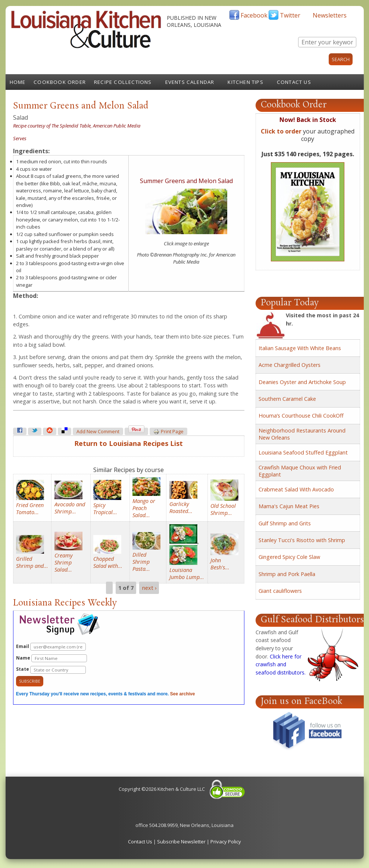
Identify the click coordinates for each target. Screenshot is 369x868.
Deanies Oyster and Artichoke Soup (302, 382)
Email (51, 647)
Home (18, 82)
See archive (183, 694)
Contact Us (294, 82)
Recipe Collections (123, 82)
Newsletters (330, 15)
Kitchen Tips (245, 82)
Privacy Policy (226, 842)
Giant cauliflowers (280, 591)
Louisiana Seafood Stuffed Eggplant (303, 452)
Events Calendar (190, 82)
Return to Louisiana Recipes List (129, 443)
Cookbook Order (60, 82)
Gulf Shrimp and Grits (285, 523)
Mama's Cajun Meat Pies (289, 506)
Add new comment (98, 432)
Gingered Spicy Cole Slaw (289, 557)
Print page (168, 432)
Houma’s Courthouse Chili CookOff (301, 416)
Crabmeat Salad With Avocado (296, 489)
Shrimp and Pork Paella (287, 574)
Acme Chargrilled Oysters (290, 365)
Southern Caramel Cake (287, 399)
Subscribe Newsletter (181, 842)
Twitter (290, 15)
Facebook (254, 15)
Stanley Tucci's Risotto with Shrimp (302, 540)
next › (149, 588)
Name (51, 658)
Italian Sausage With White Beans (300, 348)
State (51, 670)
